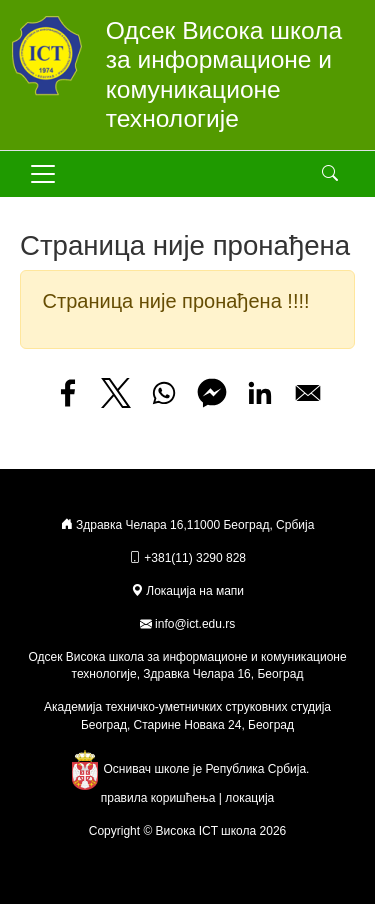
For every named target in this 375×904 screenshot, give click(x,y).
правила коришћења (158, 798)
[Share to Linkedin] (260, 393)
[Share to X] (116, 393)
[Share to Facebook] (68, 393)
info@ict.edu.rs (195, 624)
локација (249, 798)
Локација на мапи (187, 591)
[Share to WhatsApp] (164, 393)
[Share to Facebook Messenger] (212, 393)
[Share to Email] (308, 393)
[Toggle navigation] (43, 174)
